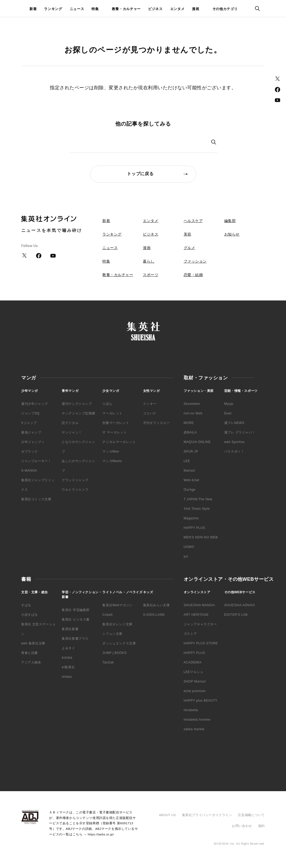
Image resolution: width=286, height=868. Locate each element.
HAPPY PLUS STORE (201, 643)
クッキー (150, 404)
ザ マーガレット (115, 432)
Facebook (278, 90)
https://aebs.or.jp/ (101, 834)
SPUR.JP (191, 451)
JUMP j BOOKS (115, 653)
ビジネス (155, 9)
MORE (189, 423)
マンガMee (111, 451)
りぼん (107, 404)
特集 (95, 9)
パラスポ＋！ (234, 451)
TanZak (108, 662)
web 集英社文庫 (33, 643)
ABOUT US (167, 815)
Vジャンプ (29, 423)
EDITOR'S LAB (236, 615)
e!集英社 (68, 667)
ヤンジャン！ (72, 432)
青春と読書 (30, 653)
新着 (33, 9)
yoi (186, 556)
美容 (188, 234)
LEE (187, 461)
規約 (261, 826)
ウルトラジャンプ (75, 490)
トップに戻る (140, 174)
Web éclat (192, 480)
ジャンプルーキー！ (36, 461)
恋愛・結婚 (193, 275)
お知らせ (232, 234)
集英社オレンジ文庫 (117, 624)
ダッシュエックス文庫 (119, 643)
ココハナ (150, 413)
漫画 (195, 9)
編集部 (230, 221)
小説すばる (30, 615)
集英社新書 (70, 629)
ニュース (77, 9)
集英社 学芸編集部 (76, 610)
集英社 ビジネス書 (76, 619)
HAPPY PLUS (194, 528)
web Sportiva (234, 442)
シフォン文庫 (112, 634)
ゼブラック (30, 451)
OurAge (190, 490)
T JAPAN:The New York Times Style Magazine (198, 509)
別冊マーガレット (116, 423)
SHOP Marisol (195, 681)
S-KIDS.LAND (154, 615)
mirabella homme (197, 720)
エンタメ (177, 9)
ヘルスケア (193, 221)
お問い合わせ (242, 826)
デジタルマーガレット (119, 442)
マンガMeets (112, 461)
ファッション (195, 261)
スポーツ (151, 275)
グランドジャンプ (75, 480)
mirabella (191, 710)
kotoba (67, 658)
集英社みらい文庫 (157, 605)
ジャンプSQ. (31, 413)
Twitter (278, 79)
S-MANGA (29, 471)
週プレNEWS (234, 423)
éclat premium (195, 691)
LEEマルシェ (194, 672)
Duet (228, 413)
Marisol (189, 471)
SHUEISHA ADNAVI (240, 605)
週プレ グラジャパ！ (240, 432)
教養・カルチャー (126, 9)
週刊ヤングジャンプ (77, 404)
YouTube (278, 100)
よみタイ (68, 648)
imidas (67, 677)
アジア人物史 (31, 662)
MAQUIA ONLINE (197, 442)
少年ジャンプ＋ (33, 442)
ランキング (53, 9)
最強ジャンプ (31, 432)
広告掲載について (251, 815)
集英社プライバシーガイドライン (207, 815)
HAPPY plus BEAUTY (201, 701)
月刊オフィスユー (157, 423)
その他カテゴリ (225, 9)
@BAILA (190, 432)
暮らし (149, 261)
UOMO (189, 547)
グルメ (190, 248)
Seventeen (192, 404)
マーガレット (112, 413)
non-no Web (193, 413)
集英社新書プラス (75, 639)
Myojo (229, 404)
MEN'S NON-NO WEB (201, 537)
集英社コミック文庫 (36, 499)
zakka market (194, 729)
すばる (26, 605)
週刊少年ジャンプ (35, 404)
